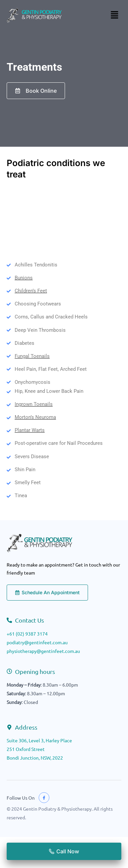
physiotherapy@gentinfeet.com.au (43, 651)
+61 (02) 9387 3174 (27, 634)
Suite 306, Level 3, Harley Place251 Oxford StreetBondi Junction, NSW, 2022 (39, 749)
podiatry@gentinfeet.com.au (37, 642)
